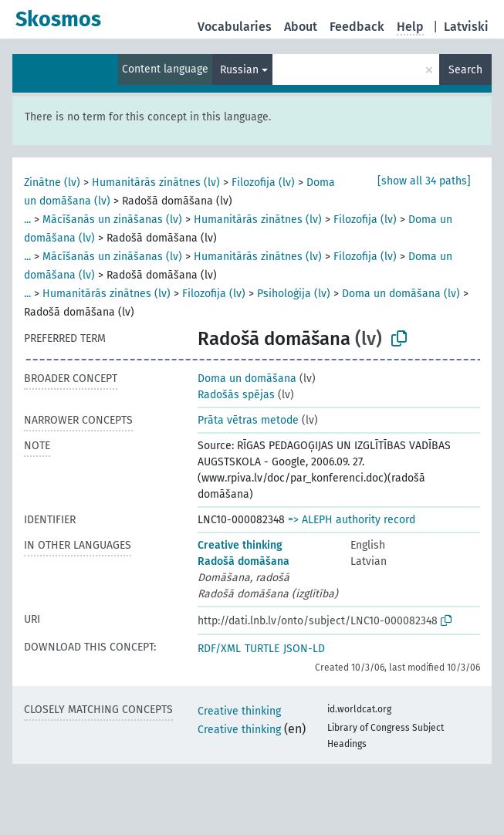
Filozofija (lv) (263, 183)
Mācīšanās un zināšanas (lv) (112, 220)
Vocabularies (235, 27)
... (27, 220)
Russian (239, 70)
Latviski (466, 27)
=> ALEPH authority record (352, 520)
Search (465, 70)
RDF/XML (219, 649)
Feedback (357, 27)
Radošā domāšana (244, 561)
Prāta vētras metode (248, 420)
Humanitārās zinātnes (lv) (156, 183)
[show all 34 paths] (424, 181)
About (301, 27)
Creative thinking (240, 545)
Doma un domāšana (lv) (401, 294)
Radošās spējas (236, 395)
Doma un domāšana (247, 379)
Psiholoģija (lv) (294, 294)
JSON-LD (304, 649)
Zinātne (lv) (52, 183)
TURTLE (262, 649)
